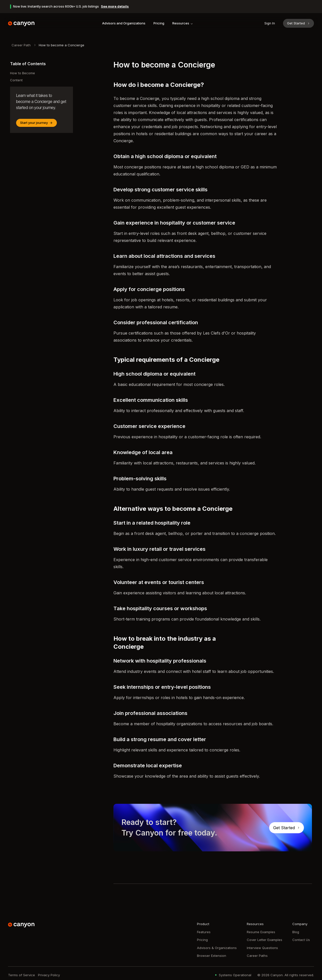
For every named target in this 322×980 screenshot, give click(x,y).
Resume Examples (261, 932)
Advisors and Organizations (124, 23)
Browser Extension (212, 956)
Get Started (298, 23)
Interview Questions (262, 948)
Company (300, 924)
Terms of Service (22, 975)
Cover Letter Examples (265, 940)
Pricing (159, 23)
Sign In (270, 23)
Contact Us (301, 940)
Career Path (21, 45)
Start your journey (36, 123)
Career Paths (257, 956)
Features (204, 932)
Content (16, 80)
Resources (183, 23)
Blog (296, 932)
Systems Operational (233, 975)
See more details (115, 6)
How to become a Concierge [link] (62, 45)
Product (203, 924)
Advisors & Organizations (217, 948)
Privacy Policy (49, 975)
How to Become (23, 73)
